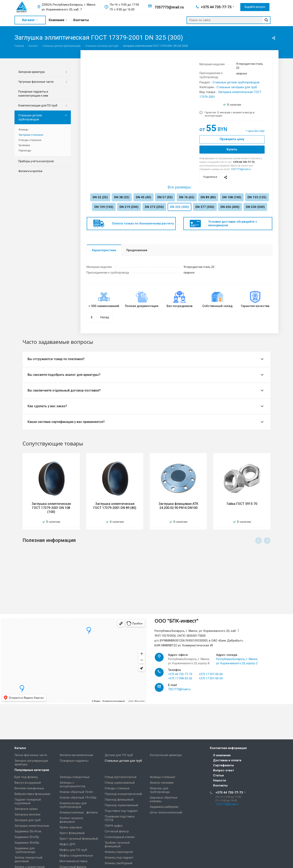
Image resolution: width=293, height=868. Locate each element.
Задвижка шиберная (164, 807)
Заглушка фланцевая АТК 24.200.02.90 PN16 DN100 (178, 506)
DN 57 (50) (165, 197)
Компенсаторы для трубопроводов (73, 805)
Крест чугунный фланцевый (79, 839)
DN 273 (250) (154, 207)
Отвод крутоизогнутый (121, 777)
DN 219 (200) (129, 207)
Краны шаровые (71, 827)
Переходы (25, 150)
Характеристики (104, 250)
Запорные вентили (27, 814)
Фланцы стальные (162, 777)
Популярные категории (32, 770)
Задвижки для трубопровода (25, 850)
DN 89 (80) (208, 197)
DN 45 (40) (143, 197)
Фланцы (23, 130)
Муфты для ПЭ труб (73, 850)
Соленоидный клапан (120, 837)
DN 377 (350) (205, 207)
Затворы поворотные (75, 777)
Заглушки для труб (28, 820)
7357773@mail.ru (169, 7)
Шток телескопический (166, 812)
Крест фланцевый (72, 833)
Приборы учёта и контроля (36, 161)
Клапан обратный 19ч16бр (78, 798)
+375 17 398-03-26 (180, 688)
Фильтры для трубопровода (160, 790)
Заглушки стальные (31, 135)
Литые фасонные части (31, 755)
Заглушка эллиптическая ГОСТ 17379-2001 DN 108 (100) (51, 508)
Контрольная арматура (166, 755)
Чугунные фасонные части (36, 82)
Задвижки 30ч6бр (27, 843)
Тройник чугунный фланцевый (117, 844)
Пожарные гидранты (74, 761)
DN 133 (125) (257, 197)
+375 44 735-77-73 (216, 7)
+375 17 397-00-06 (211, 683)
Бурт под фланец (26, 777)
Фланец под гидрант (119, 858)
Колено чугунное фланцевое (71, 820)
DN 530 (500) (255, 207)
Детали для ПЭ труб (119, 755)
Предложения (137, 250)
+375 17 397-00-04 (211, 688)
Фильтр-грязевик (162, 783)
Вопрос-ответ (224, 770)
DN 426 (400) (230, 207)
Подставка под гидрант (121, 811)
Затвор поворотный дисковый (28, 859)
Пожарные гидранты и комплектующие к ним (33, 94)
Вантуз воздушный (28, 783)
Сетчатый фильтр (117, 831)
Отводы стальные (30, 140)
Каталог (20, 748)
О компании (222, 755)
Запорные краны (26, 809)
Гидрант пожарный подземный (28, 801)
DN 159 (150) (104, 207)
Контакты (220, 785)
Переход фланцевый (119, 800)
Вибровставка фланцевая (32, 794)
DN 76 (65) (187, 197)
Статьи (218, 775)
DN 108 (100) (232, 197)
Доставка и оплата (227, 760)
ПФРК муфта (114, 826)
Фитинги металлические (76, 755)
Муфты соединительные (76, 856)
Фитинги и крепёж (30, 171)
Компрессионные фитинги (79, 812)
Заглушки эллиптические (32, 826)
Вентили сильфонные (29, 788)
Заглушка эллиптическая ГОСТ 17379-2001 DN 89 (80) (115, 506)
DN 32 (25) (100, 197)
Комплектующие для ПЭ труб (38, 105)
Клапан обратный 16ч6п (76, 792)
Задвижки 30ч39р (27, 837)
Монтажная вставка (73, 861)
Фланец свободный (118, 863)
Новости (220, 780)
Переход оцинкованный (121, 805)
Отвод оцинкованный (120, 783)
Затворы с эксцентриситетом (72, 784)
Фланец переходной (119, 852)
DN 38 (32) (122, 197)
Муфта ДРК (68, 844)
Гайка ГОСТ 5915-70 (242, 504)
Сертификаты (223, 765)
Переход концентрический (123, 794)
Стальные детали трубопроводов (236, 82)
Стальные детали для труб (123, 761)
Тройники (24, 145)
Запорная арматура (31, 72)
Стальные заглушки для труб (237, 87)
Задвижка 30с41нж (28, 831)
